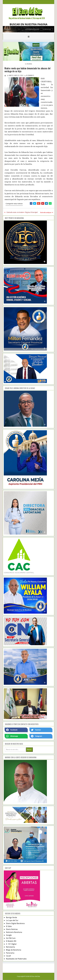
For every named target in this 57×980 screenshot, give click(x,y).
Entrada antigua (46, 212)
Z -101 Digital (11, 944)
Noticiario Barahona (14, 932)
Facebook (12, 730)
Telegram (37, 736)
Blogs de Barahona (13, 950)
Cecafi (8, 956)
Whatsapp (12, 736)
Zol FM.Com (11, 938)
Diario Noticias (12, 929)
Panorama (10, 953)
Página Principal (31, 212)
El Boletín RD (11, 941)
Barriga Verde (11, 917)
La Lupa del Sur (12, 920)
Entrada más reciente (15, 212)
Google (9, 935)
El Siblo (9, 926)
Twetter (36, 730)
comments (30, 75)
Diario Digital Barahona (15, 923)
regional (29, 64)
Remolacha (10, 947)
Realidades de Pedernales (16, 959)
